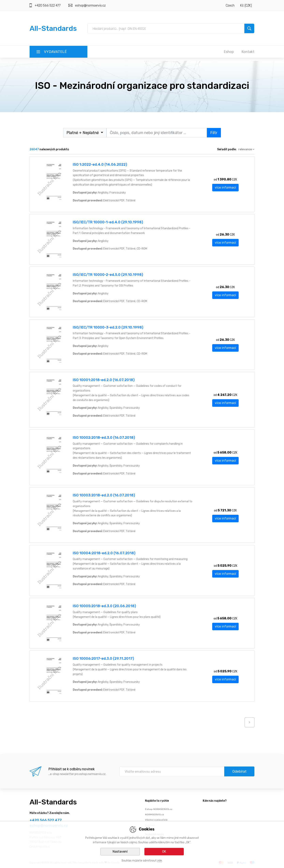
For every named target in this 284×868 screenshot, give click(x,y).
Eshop (229, 52)
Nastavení (120, 852)
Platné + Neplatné (83, 133)
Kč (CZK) (246, 5)
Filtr (214, 133)
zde (160, 861)
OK (164, 852)
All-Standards (53, 28)
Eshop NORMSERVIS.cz (159, 809)
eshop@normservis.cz (90, 5)
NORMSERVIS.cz (155, 814)
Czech (230, 5)
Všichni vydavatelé (156, 820)
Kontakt (248, 52)
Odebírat (239, 771)
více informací (225, 187)
